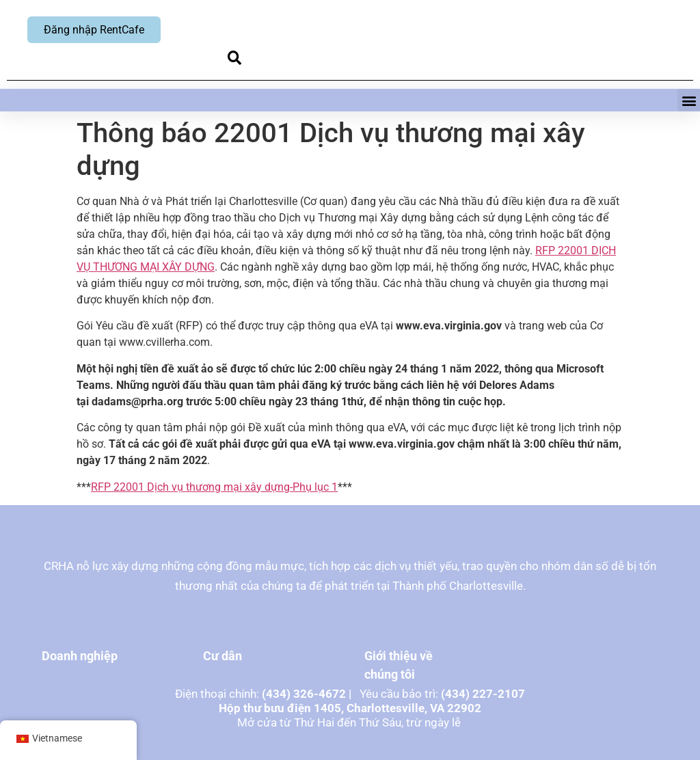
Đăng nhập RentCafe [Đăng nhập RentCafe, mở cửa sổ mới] (94, 30)
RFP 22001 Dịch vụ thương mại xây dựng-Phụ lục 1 (214, 487)
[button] (234, 58)
